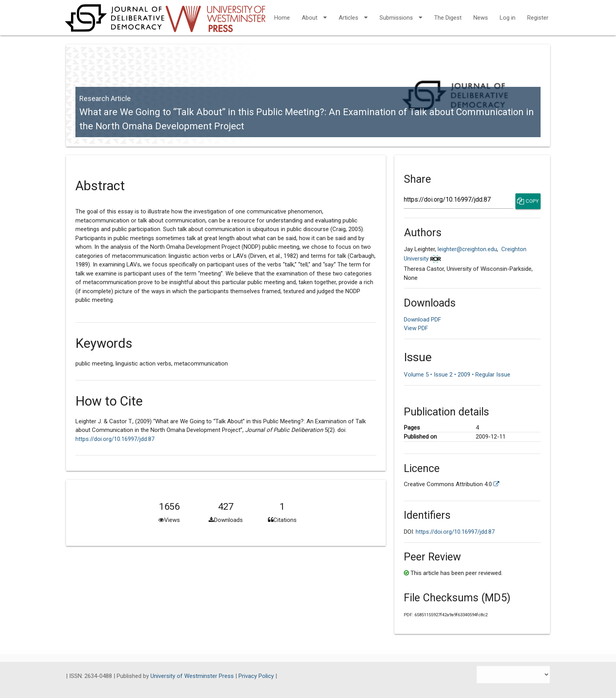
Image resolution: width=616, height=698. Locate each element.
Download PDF (423, 320)
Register (538, 18)
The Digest (448, 18)
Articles (353, 13)
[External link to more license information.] (496, 484)
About (314, 13)
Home (282, 18)
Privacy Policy (257, 676)
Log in (508, 18)
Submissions (401, 13)
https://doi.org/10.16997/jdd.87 (115, 439)
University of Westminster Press (193, 676)
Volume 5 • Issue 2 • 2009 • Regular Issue (457, 375)
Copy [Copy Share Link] (528, 201)
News (481, 18)
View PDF (416, 328)
